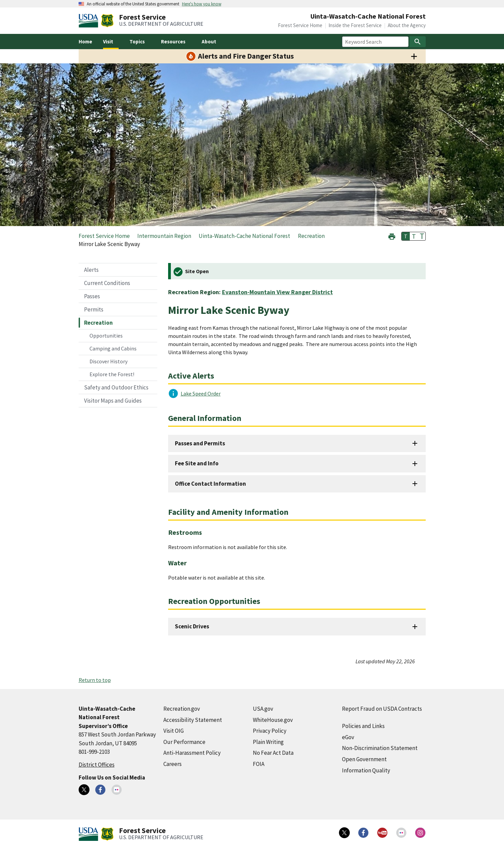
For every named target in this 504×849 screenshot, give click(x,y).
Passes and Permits (200, 443)
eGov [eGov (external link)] (348, 737)
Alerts (91, 270)
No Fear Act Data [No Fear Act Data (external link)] (273, 753)
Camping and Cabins (113, 348)
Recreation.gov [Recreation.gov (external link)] (182, 709)
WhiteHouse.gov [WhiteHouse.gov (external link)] (273, 720)
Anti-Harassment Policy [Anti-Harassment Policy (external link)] (192, 753)
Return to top (95, 680)
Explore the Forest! (112, 374)
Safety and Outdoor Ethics (116, 387)
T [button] (406, 236)
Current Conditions (107, 283)
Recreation (98, 323)
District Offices (97, 765)
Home (85, 42)
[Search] (418, 42)
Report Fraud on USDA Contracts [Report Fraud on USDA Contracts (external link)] (382, 709)
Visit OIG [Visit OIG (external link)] (174, 731)
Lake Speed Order (201, 393)
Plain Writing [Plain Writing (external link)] (268, 742)
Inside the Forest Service (355, 25)
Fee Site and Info (197, 463)
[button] (392, 236)
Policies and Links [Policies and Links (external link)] (363, 726)
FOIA (259, 764)
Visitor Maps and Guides (113, 401)
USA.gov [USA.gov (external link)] (263, 709)
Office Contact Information (210, 484)
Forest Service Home (300, 25)
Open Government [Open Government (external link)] (364, 759)
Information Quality (366, 770)
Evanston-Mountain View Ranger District (277, 292)
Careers (173, 764)
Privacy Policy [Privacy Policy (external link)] (270, 731)
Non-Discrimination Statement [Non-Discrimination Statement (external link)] (380, 748)
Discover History (108, 361)
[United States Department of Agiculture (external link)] (90, 21)
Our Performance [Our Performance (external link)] (184, 742)
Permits (94, 309)
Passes (92, 296)
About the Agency (407, 25)
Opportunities (106, 336)
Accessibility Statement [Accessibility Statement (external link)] (193, 720)
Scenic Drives (192, 626)
